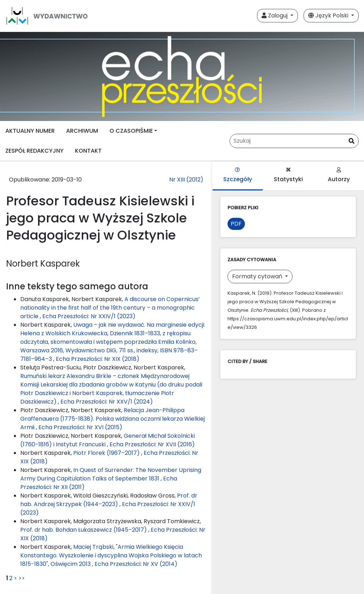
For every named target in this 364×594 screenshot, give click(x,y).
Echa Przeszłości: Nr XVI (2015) (80, 427)
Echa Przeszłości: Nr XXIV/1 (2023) (89, 316)
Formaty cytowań (258, 276)
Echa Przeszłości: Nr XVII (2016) (152, 444)
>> (22, 578)
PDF (236, 224)
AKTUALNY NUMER (30, 131)
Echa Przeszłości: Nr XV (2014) (136, 564)
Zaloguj (275, 15)
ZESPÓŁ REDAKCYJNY (34, 151)
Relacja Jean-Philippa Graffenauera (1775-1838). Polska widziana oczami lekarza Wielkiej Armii (113, 419)
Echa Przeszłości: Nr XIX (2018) (98, 359)
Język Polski (329, 15)
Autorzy (339, 175)
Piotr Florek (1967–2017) (107, 453)
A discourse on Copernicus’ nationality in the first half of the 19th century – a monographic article (110, 308)
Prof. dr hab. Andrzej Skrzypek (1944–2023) (109, 500)
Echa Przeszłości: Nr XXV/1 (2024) (107, 402)
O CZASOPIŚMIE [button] (131, 131)
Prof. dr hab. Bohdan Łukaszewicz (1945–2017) (84, 530)
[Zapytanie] (294, 141)
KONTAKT (88, 151)
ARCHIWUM (82, 131)
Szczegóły (238, 175)
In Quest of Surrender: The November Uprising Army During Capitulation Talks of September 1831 (111, 474)
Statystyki (288, 175)
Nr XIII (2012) (186, 180)
